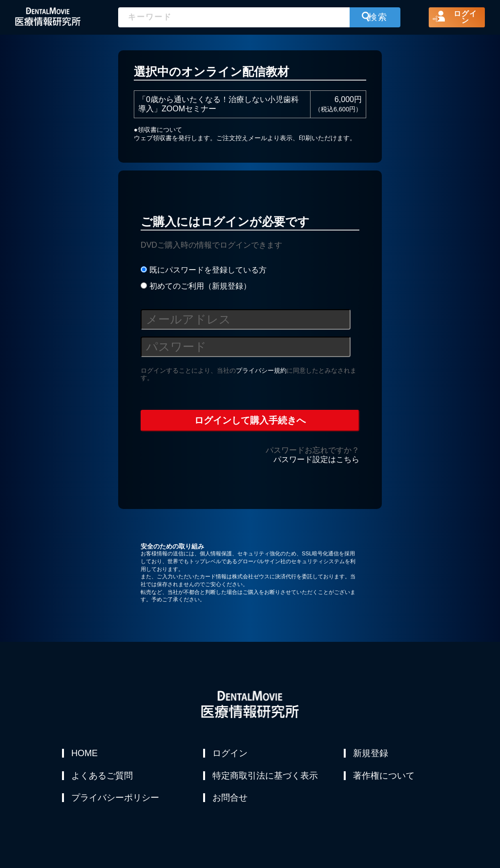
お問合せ (230, 800)
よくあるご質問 (103, 777)
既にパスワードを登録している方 (203, 270)
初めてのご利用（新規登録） (196, 286)
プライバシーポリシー (116, 800)
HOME (85, 753)
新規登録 (371, 753)
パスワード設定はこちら (316, 459)
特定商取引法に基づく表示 (266, 777)
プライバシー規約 (261, 370)
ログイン (230, 753)
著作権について (384, 777)
